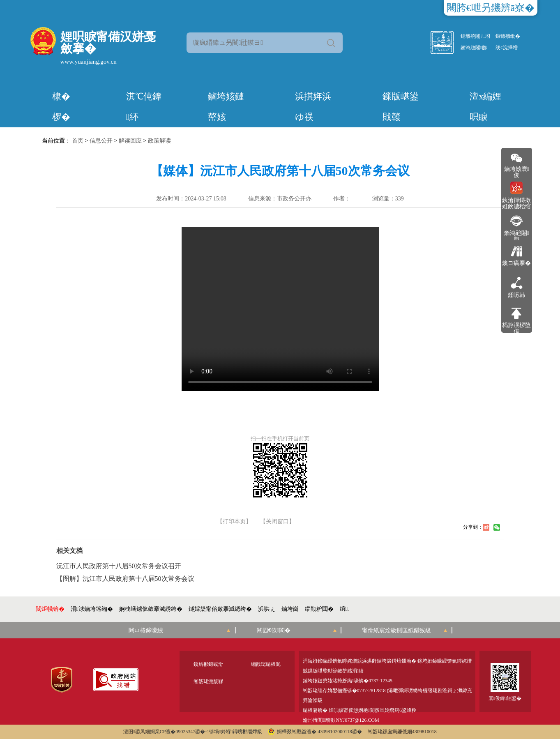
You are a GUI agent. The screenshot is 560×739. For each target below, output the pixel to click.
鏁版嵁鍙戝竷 (401, 107)
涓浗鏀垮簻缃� (92, 609)
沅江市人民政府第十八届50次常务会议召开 (119, 566)
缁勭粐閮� (319, 609)
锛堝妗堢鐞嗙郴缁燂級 (236, 732)
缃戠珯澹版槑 (208, 681)
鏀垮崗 (290, 609)
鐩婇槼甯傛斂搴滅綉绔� (220, 609)
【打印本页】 (234, 522)
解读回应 (130, 141)
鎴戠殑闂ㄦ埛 (475, 36)
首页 (78, 141)
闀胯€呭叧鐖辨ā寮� (491, 8)
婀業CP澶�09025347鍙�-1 (180, 732)
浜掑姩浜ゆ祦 (313, 107)
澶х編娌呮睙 (485, 107)
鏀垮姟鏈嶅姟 (226, 107)
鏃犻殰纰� (508, 36)
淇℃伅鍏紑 (144, 107)
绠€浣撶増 (507, 48)
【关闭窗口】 (277, 522)
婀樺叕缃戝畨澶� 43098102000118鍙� (315, 732)
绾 (345, 609)
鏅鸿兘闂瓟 (474, 48)
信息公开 (101, 141)
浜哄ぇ (267, 609)
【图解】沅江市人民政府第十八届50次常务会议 (125, 579)
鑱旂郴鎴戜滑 (208, 664)
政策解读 (159, 141)
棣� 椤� (61, 107)
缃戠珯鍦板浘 (266, 664)
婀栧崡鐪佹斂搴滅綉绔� (151, 609)
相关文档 (69, 551)
